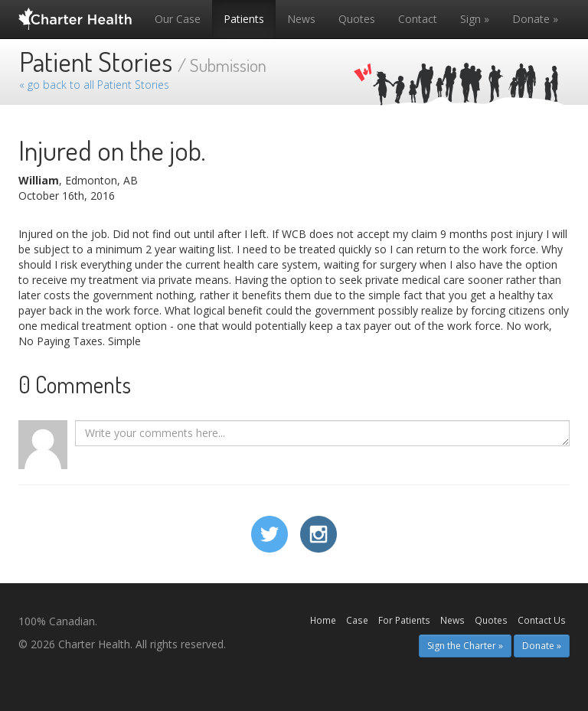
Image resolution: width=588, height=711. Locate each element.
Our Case (178, 19)
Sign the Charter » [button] (465, 646)
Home (323, 620)
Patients (244, 19)
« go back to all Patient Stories (94, 85)
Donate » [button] (542, 646)
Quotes (357, 19)
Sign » (475, 19)
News (301, 19)
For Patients (404, 620)
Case (357, 620)
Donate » (535, 19)
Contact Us (542, 620)
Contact (418, 19)
